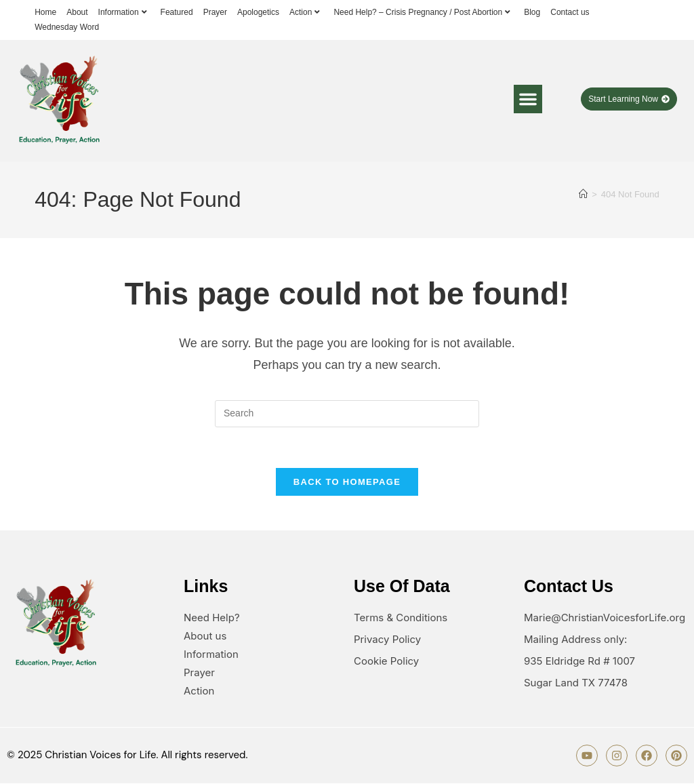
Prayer (215, 12)
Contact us (570, 12)
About (77, 12)
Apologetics (258, 12)
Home (45, 12)
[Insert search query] (347, 414)
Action (306, 12)
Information (124, 12)
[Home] (583, 194)
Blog (532, 12)
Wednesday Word (67, 27)
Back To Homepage (347, 483)
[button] (528, 99)
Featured (177, 12)
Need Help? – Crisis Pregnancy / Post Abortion (424, 12)
